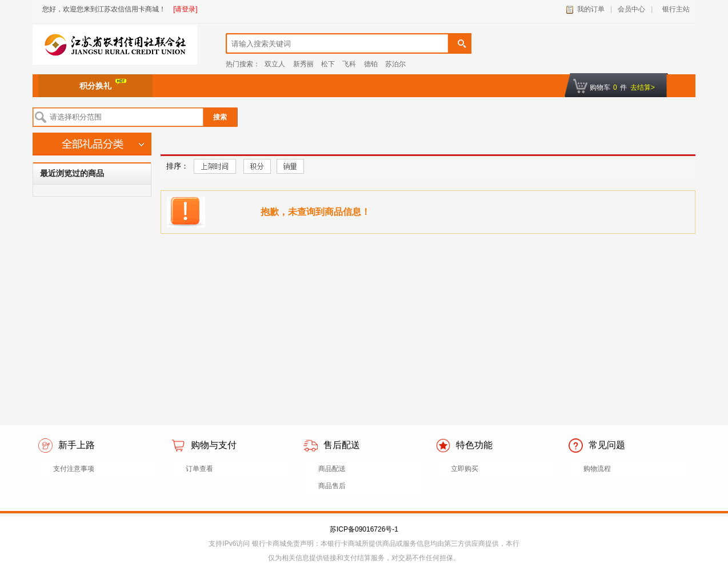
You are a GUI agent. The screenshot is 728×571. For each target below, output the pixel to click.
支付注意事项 (74, 469)
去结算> (643, 87)
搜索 (220, 117)
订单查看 (199, 469)
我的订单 (591, 9)
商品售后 (332, 486)
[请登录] (185, 9)
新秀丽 (303, 64)
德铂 (371, 64)
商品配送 (332, 469)
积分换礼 (103, 85)
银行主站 (674, 9)
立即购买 (465, 469)
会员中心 (631, 9)
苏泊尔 (395, 64)
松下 (328, 64)
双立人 (275, 64)
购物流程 (597, 469)
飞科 (349, 64)
